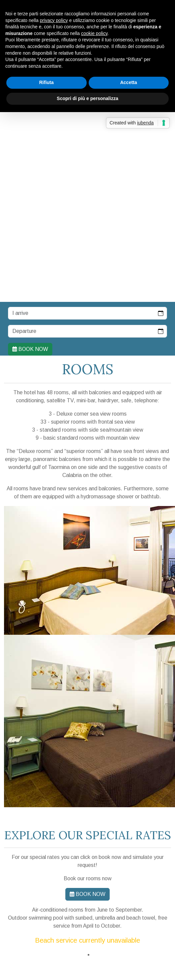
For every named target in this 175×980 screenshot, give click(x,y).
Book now (30, 349)
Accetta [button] (128, 82)
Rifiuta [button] (46, 82)
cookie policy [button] (94, 33)
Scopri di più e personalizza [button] (87, 98)
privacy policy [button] (54, 20)
